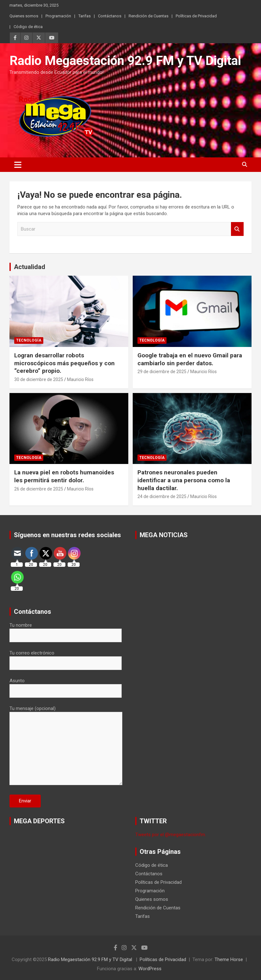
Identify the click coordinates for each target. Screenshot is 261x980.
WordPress (150, 969)
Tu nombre (66, 630)
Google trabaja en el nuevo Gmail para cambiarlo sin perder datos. (190, 359)
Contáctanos (110, 16)
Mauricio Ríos (80, 379)
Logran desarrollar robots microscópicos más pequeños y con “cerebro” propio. (64, 363)
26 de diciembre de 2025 (39, 489)
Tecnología (29, 340)
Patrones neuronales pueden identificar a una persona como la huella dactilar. (184, 480)
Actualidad (30, 267)
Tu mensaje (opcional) (66, 746)
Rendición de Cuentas (149, 16)
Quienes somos (24, 16)
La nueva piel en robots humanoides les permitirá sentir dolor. (64, 476)
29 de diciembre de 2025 (162, 372)
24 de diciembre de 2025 (162, 496)
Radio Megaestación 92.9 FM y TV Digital (125, 61)
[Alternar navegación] (18, 165)
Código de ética (28, 27)
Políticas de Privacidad (196, 16)
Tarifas (85, 16)
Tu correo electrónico (66, 658)
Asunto (66, 686)
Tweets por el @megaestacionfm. (171, 835)
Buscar (237, 229)
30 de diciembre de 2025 (39, 379)
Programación (58, 16)
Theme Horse (229, 959)
